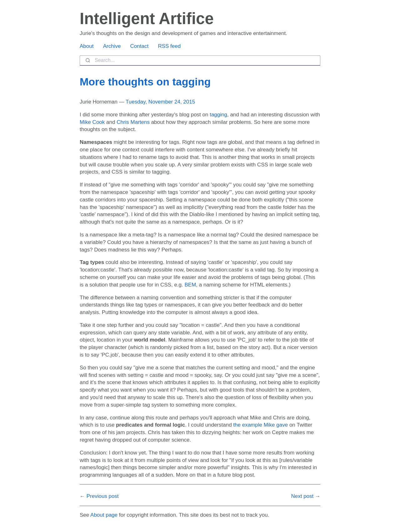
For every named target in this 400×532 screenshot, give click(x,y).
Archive (112, 46)
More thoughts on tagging (145, 82)
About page (104, 515)
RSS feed (169, 46)
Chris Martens (133, 122)
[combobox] (200, 60)
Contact (140, 46)
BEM (190, 285)
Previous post (103, 496)
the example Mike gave (260, 425)
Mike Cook (92, 122)
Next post (302, 496)
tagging (218, 115)
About (87, 46)
